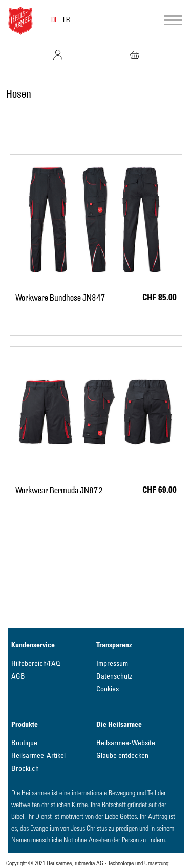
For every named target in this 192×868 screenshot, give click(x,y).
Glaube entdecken (122, 755)
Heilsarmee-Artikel (38, 755)
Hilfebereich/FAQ (36, 663)
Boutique (24, 742)
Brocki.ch (25, 768)
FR (66, 20)
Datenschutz (114, 676)
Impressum (112, 663)
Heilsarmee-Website (126, 742)
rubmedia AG (89, 863)
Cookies (108, 689)
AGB (18, 676)
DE (55, 20)
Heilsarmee (59, 863)
